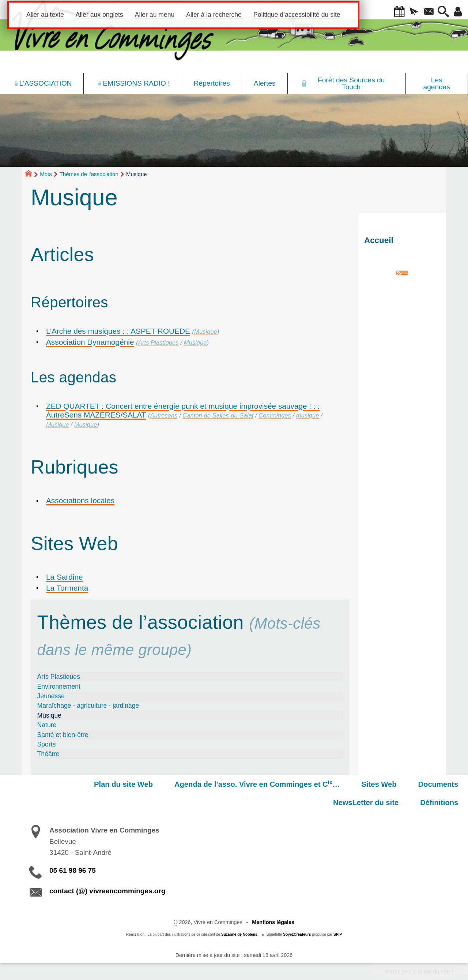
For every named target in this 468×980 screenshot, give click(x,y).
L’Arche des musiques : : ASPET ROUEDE (118, 331)
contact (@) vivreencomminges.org (107, 891)
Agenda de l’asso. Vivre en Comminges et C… (187, 783)
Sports (47, 744)
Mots (46, 174)
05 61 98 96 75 (73, 870)
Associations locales (80, 500)
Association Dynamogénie (90, 342)
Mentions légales (273, 922)
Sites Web (304, 784)
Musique (206, 332)
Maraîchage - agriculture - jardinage (88, 706)
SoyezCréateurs (297, 934)
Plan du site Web (58, 784)
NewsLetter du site (428, 784)
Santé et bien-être (63, 735)
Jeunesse (51, 696)
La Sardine (65, 577)
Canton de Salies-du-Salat (218, 416)
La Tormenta (67, 588)
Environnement (59, 687)
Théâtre (48, 754)
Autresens (164, 416)
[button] (394, 12)
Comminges (275, 416)
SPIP (338, 934)
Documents (358, 784)
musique (308, 416)
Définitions (442, 803)
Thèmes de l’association (89, 174)
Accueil (379, 240)
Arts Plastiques (158, 343)
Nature (47, 725)
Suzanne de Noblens (239, 934)
